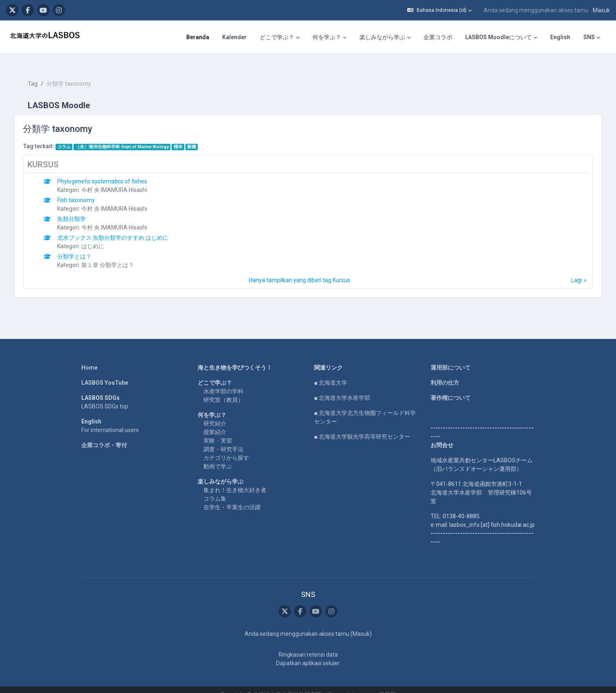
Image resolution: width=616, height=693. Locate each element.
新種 (200, 136)
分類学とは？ (83, 246)
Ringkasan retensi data (308, 644)
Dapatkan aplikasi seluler (308, 653)
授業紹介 (215, 421)
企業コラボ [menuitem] (438, 37)
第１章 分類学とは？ (116, 254)
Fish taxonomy (85, 189)
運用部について (451, 357)
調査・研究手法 (223, 439)
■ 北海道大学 (331, 372)
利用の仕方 (445, 372)
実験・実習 (218, 430)
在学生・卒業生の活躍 (232, 497)
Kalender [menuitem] (234, 37)
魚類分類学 (80, 208)
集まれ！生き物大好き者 (235, 479)
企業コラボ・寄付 (104, 435)
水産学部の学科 (223, 381)
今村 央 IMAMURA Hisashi (123, 179)
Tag (41, 74)
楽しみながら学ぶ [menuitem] (382, 37)
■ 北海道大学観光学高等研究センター (362, 426)
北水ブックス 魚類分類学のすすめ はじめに (121, 227)
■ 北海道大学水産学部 (342, 387)
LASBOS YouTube (105, 372)
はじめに (101, 236)
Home (89, 357)
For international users (110, 419)
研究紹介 (215, 413)
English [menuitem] (560, 37)
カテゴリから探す (226, 447)
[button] (440, 10)
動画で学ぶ (218, 456)
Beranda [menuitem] (198, 37)
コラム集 (215, 488)
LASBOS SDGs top (105, 396)
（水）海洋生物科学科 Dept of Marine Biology (131, 136)
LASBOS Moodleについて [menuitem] (499, 37)
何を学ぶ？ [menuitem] (327, 37)
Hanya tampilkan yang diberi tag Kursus (299, 270)
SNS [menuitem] (589, 37)
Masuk (601, 10)
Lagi (568, 270)
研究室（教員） (223, 389)
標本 (186, 136)
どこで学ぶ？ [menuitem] (277, 37)
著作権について (451, 387)
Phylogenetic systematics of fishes (111, 171)
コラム (72, 136)
